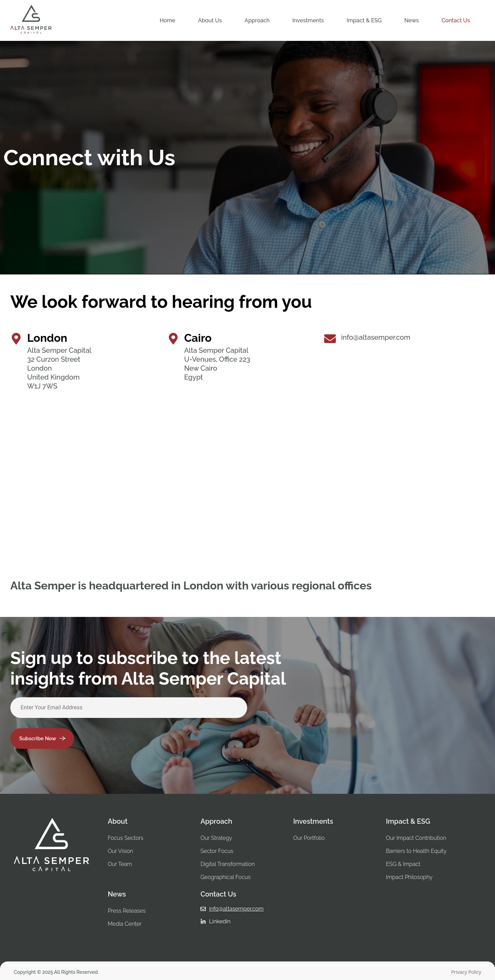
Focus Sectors (125, 838)
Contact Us (456, 20)
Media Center (124, 924)
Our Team (120, 864)
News (411, 20)
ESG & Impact (404, 864)
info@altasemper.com (376, 337)
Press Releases (126, 911)
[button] (210, 20)
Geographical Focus (225, 877)
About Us (210, 20)
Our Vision (120, 851)
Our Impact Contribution (416, 838)
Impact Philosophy (410, 877)
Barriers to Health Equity (416, 851)
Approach (257, 20)
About (118, 821)
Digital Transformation (228, 864)
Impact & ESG (364, 20)
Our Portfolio (309, 838)
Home (167, 20)
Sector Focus (217, 851)
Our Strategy (216, 838)
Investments (308, 20)
